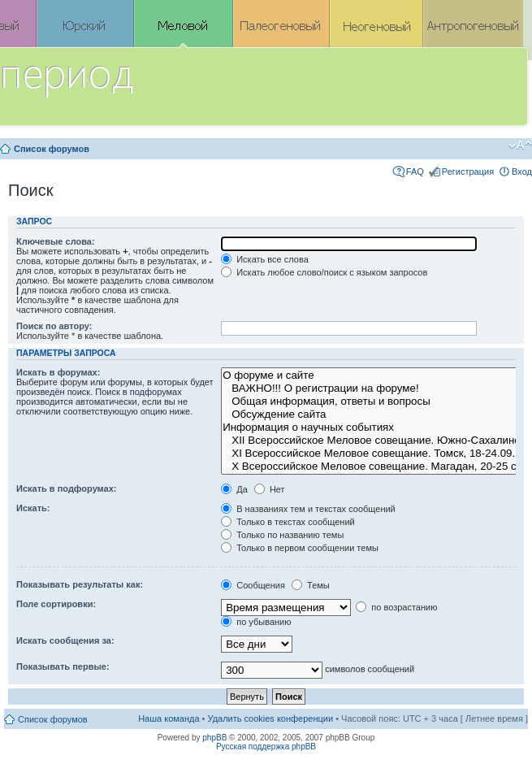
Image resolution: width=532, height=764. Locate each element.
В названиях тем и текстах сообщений (308, 509)
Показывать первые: (63, 666)
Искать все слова (265, 259)
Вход (522, 171)
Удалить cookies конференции (271, 718)
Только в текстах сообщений (288, 522)
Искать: (33, 508)
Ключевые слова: (56, 241)
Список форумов (52, 149)
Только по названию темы (282, 535)
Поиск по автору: (54, 326)
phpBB (214, 738)
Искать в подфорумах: (67, 488)
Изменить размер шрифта (520, 145)
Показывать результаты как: (80, 584)
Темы (311, 585)
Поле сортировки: (56, 604)
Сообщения (253, 585)
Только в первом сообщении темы (300, 548)
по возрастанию (396, 607)
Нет (270, 489)
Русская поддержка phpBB (266, 747)
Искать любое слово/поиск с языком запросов (324, 272)
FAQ (415, 171)
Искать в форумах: (58, 372)
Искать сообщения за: (65, 640)
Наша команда (169, 718)
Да (234, 489)
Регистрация (468, 171)
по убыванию (256, 622)
